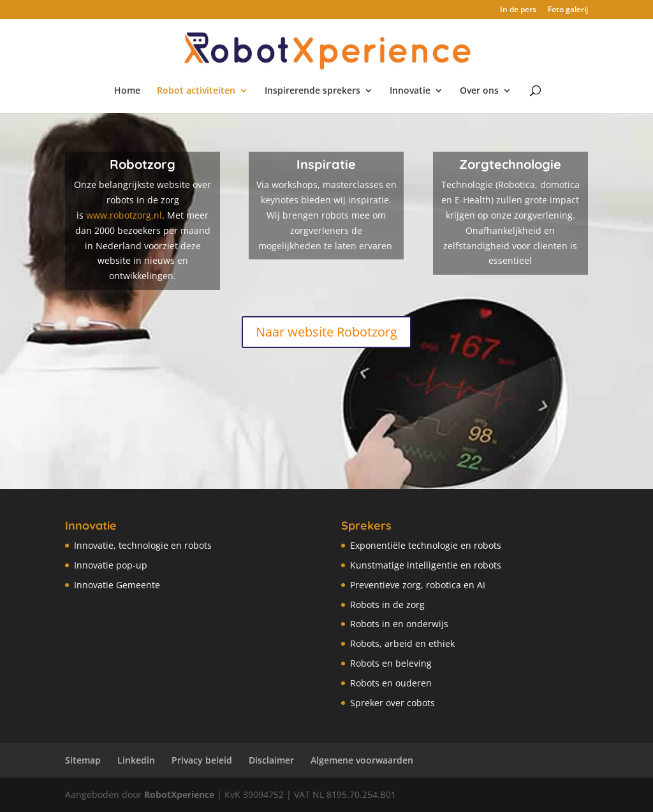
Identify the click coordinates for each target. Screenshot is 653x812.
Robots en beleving (391, 663)
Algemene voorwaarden (362, 760)
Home (127, 91)
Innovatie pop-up (111, 565)
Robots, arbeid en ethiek (402, 643)
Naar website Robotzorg (326, 332)
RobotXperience (179, 794)
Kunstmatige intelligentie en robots (426, 565)
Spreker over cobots (393, 703)
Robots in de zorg (387, 605)
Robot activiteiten (196, 91)
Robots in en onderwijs (399, 624)
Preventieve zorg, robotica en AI (418, 585)
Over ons (479, 91)
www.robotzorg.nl (124, 215)
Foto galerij (568, 10)
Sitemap (83, 760)
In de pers (518, 10)
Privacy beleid (202, 760)
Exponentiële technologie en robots (426, 545)
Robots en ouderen (391, 683)
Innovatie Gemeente (117, 585)
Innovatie (410, 91)
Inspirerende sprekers (312, 91)
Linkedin (136, 760)
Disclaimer (271, 760)
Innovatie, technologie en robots (143, 545)
